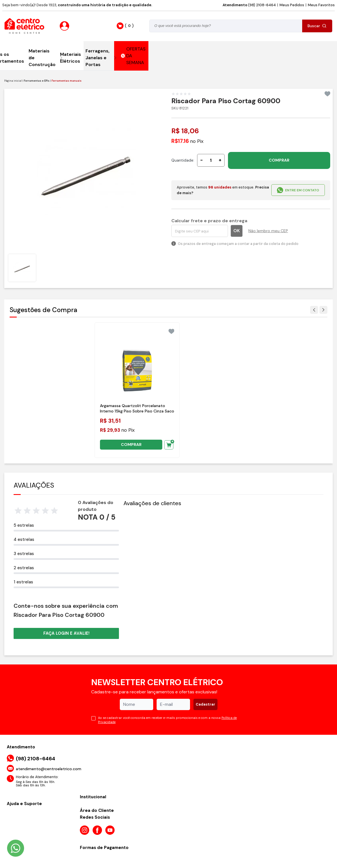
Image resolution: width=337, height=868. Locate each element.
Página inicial (13, 81)
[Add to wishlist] (328, 94)
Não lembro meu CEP (268, 231)
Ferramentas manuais (67, 81)
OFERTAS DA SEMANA (133, 56)
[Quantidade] (211, 160)
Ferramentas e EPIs (37, 81)
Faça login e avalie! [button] (66, 633)
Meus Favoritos (321, 5)
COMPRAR (279, 160)
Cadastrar (205, 704)
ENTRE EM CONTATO (298, 190)
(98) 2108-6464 (249, 5)
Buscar (317, 26)
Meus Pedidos (292, 5)
